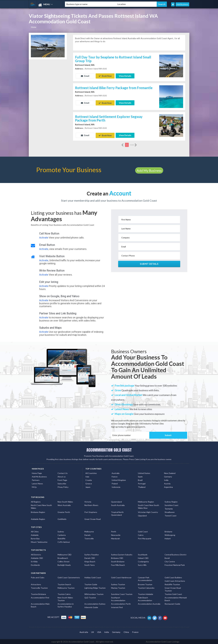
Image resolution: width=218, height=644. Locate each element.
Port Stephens (91, 512)
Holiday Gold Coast (93, 577)
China (126, 632)
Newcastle (116, 535)
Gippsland (142, 515)
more (134, 145)
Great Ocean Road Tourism (173, 589)
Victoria (88, 501)
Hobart (168, 538)
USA (99, 632)
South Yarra (89, 565)
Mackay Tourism (118, 587)
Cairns (141, 535)
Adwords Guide (91, 607)
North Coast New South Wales (41, 506)
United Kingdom (119, 480)
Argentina (168, 487)
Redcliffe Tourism (172, 584)
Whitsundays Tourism (94, 594)
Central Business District (176, 554)
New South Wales (65, 501)
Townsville (89, 538)
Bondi (167, 558)
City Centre (170, 561)
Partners (36, 480)
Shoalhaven (170, 512)
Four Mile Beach (118, 565)
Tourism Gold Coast (173, 594)
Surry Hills (142, 565)
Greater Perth (64, 512)
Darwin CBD (90, 558)
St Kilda (34, 561)
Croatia (89, 480)
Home (34, 27)
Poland (115, 483)
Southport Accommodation (118, 599)
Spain (140, 476)
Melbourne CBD (65, 554)
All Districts (36, 554)
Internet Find (117, 607)
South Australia (118, 505)
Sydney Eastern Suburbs (122, 554)
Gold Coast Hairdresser (121, 577)
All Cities (35, 531)
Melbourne (89, 531)
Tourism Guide (91, 584)
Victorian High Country (148, 512)
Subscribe (62, 483)
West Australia (64, 505)
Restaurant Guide (172, 603)
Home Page (37, 473)
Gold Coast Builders (173, 577)
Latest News (37, 483)
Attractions (36, 584)
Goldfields (62, 519)
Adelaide (35, 535)
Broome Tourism (145, 584)
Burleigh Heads (64, 565)
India (166, 480)
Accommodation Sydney (95, 603)
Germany (168, 476)
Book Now (105, 76)
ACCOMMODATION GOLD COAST (109, 449)
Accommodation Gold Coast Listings (163, 641)
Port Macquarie (145, 538)
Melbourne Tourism (66, 587)
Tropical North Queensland (117, 513)
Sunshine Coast (171, 505)
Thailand (142, 487)
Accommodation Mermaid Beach (176, 599)
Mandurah (115, 538)
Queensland (116, 501)
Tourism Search (64, 584)
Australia (116, 473)
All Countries (91, 473)
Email (85, 76)
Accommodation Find (40, 597)
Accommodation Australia (149, 603)
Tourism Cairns (64, 594)
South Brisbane (118, 561)
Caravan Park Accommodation (145, 578)
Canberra (62, 535)
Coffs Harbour (64, 542)
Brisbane (168, 531)
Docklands (35, 565)
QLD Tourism (90, 597)
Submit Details (149, 263)
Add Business (182, 4)
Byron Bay (35, 538)
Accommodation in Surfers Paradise (66, 605)
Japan (88, 487)
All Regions (36, 501)
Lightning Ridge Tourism (95, 587)
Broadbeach (63, 558)
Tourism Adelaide (145, 594)
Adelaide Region (38, 519)
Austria (167, 483)
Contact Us (63, 473)
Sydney (61, 531)
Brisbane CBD (117, 558)
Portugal (142, 483)
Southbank (143, 554)
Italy (87, 476)
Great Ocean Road (93, 519)
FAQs (34, 487)
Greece (89, 483)
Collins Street (64, 561)
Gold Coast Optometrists (69, 577)
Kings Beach (90, 561)
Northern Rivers (91, 505)
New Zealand (170, 473)
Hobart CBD (143, 558)
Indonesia (116, 487)
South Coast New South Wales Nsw (148, 506)
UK (93, 632)
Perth (114, 531)
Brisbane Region (38, 512)
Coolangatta (143, 561)
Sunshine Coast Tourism (122, 594)
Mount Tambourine (39, 542)
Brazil (140, 480)
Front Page (62, 480)
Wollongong (170, 535)
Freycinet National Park (175, 565)
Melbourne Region (146, 501)
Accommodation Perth (121, 603)
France (115, 476)
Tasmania (169, 508)
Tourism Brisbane (38, 594)
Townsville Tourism (39, 587)
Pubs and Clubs (38, 577)
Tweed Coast (171, 515)
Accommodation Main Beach (40, 605)
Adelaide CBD (37, 558)
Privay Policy (63, 487)
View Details (125, 76)
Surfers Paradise (92, 554)
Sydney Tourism (118, 584)
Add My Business (149, 170)
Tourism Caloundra (146, 587)
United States (144, 473)
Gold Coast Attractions (175, 581)
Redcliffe (61, 538)
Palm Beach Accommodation (145, 599)
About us (62, 476)
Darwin (87, 535)
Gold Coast (143, 531)
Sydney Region (171, 501)
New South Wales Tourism (65, 599)
